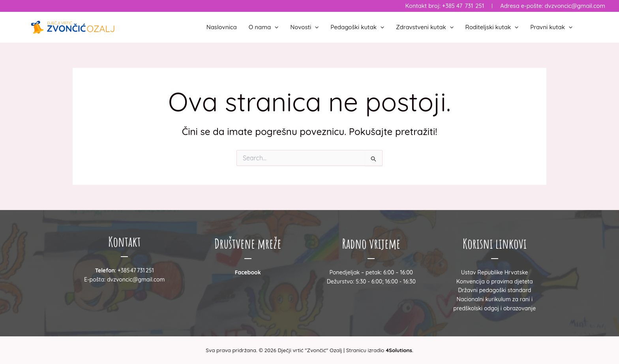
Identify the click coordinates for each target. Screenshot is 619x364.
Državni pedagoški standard (494, 290)
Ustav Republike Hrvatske (495, 272)
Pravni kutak (551, 27)
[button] (275, 27)
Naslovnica (222, 27)
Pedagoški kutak (357, 27)
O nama (264, 27)
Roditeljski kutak (492, 27)
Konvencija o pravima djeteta (495, 281)
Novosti (304, 27)
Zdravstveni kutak (425, 27)
